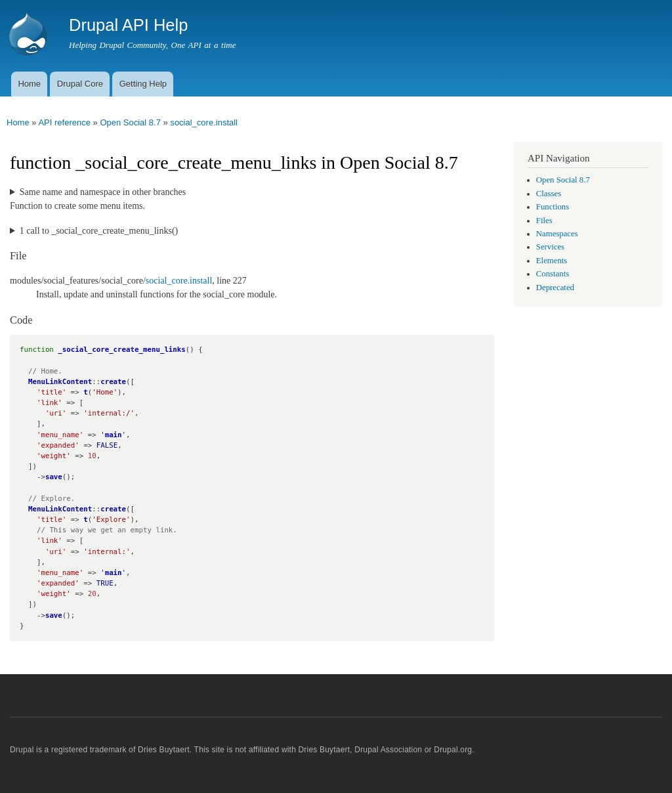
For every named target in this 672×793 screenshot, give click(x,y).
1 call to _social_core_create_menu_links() (99, 231)
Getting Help (143, 84)
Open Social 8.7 (130, 122)
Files (544, 221)
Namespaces (557, 234)
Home (29, 84)
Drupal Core (80, 84)
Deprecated (555, 288)
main (114, 435)
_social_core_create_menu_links (121, 350)
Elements (552, 261)
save (54, 477)
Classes (549, 194)
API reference (64, 122)
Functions (553, 207)
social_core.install (204, 122)
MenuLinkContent (60, 382)
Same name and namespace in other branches (103, 192)
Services (550, 247)
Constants (553, 274)
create (113, 382)
